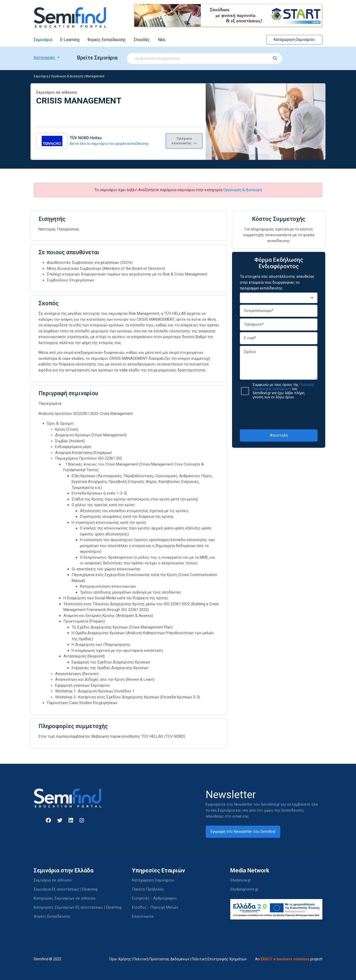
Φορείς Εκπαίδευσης (107, 40)
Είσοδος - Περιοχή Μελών (155, 907)
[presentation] (279, 414)
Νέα (161, 40)
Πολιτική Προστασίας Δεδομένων (161, 959)
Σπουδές (142, 40)
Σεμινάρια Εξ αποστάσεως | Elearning (66, 889)
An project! (289, 959)
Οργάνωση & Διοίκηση (67, 76)
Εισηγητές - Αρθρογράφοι (154, 898)
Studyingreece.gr (244, 889)
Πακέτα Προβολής (148, 889)
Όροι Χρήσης (120, 959)
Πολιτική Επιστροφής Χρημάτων (219, 959)
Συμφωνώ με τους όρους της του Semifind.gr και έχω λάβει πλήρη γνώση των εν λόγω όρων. (284, 391)
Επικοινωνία (143, 916)
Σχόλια (279, 363)
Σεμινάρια (43, 40)
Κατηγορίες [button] (45, 58)
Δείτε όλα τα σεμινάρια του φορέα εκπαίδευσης (109, 144)
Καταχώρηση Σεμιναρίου (294, 40)
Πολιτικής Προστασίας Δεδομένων (284, 387)
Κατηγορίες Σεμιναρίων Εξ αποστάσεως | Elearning (77, 907)
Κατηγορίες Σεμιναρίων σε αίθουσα (64, 898)
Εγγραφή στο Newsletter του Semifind (243, 832)
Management (95, 76)
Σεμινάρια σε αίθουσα (53, 880)
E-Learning (70, 40)
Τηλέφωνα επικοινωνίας (184, 141)
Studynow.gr (241, 880)
